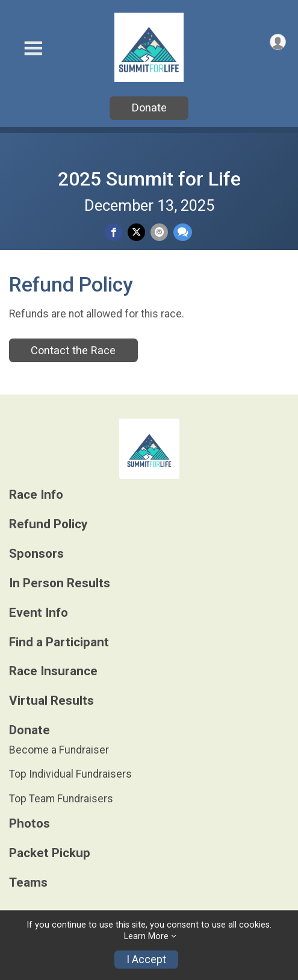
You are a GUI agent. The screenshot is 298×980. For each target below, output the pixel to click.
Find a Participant (59, 642)
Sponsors (36, 554)
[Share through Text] (183, 232)
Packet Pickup (50, 853)
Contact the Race (73, 350)
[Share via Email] (159, 232)
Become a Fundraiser (59, 750)
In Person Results (60, 583)
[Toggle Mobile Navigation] (33, 48)
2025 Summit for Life (149, 179)
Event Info (39, 613)
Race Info (36, 495)
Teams (28, 883)
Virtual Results (51, 701)
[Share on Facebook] (113, 232)
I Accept (146, 960)
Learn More (146, 936)
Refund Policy (48, 524)
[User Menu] (278, 42)
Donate (149, 108)
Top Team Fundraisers (61, 799)
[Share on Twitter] (136, 232)
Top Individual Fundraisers (70, 774)
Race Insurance (53, 671)
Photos (29, 824)
